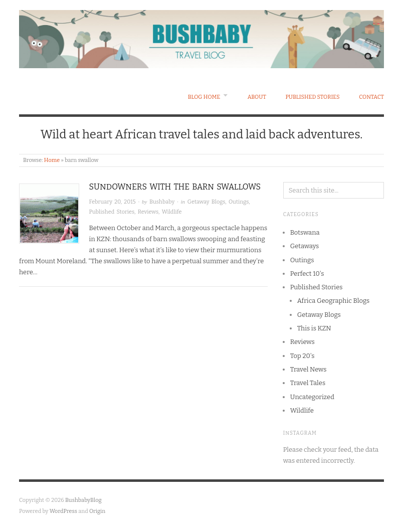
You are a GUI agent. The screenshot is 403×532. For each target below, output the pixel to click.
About (257, 97)
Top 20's (303, 356)
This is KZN (314, 328)
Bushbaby (162, 202)
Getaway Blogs (207, 202)
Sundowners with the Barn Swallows (175, 187)
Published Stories (312, 97)
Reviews (148, 212)
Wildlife (172, 212)
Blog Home (204, 97)
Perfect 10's (307, 274)
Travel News (309, 369)
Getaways (305, 246)
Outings (239, 202)
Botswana (305, 232)
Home (52, 160)
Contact (371, 97)
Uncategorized (312, 397)
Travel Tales (308, 383)
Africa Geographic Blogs (334, 301)
